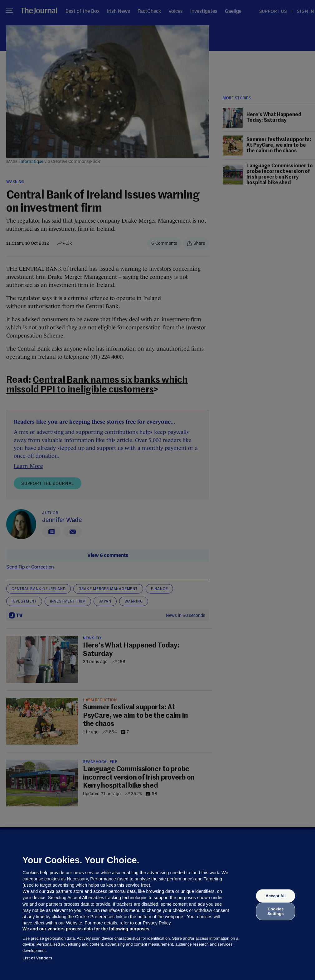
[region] (157, 905)
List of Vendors (37, 958)
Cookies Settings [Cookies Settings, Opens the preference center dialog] (276, 911)
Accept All (275, 896)
